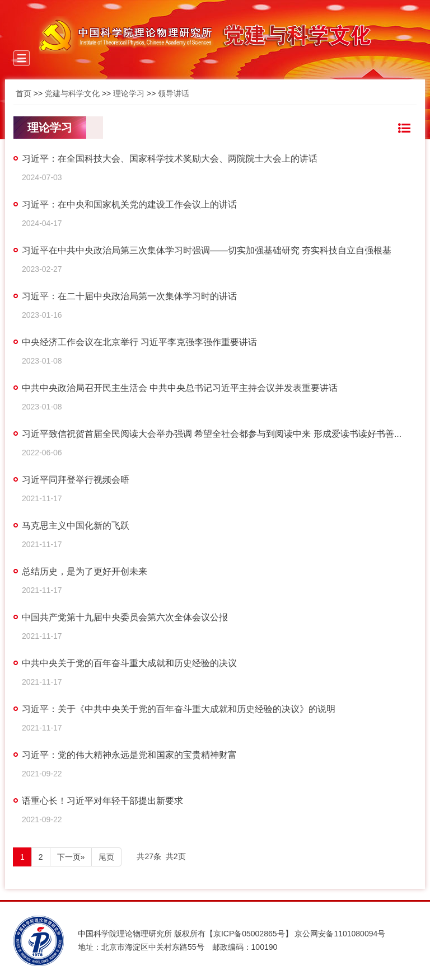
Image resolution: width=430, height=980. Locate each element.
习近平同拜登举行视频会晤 (76, 480)
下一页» (71, 857)
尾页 (106, 857)
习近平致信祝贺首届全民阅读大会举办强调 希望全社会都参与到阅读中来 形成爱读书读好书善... (212, 434)
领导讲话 (174, 93)
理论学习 (129, 93)
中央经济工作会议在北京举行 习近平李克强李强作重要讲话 (139, 342)
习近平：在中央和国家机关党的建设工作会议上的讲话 (129, 204)
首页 (24, 93)
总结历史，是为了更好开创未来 (85, 571)
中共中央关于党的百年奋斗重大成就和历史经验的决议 (129, 663)
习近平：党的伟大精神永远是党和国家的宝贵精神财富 (129, 755)
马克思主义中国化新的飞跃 (76, 526)
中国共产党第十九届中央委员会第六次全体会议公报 (125, 617)
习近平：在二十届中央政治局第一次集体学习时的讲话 (129, 296)
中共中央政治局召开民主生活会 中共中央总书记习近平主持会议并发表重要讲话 (180, 388)
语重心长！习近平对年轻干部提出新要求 (102, 801)
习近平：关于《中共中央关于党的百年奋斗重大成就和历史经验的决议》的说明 (179, 709)
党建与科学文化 (72, 93)
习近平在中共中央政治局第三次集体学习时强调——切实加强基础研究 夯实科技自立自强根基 (207, 250)
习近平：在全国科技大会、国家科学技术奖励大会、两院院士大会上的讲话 (170, 159)
